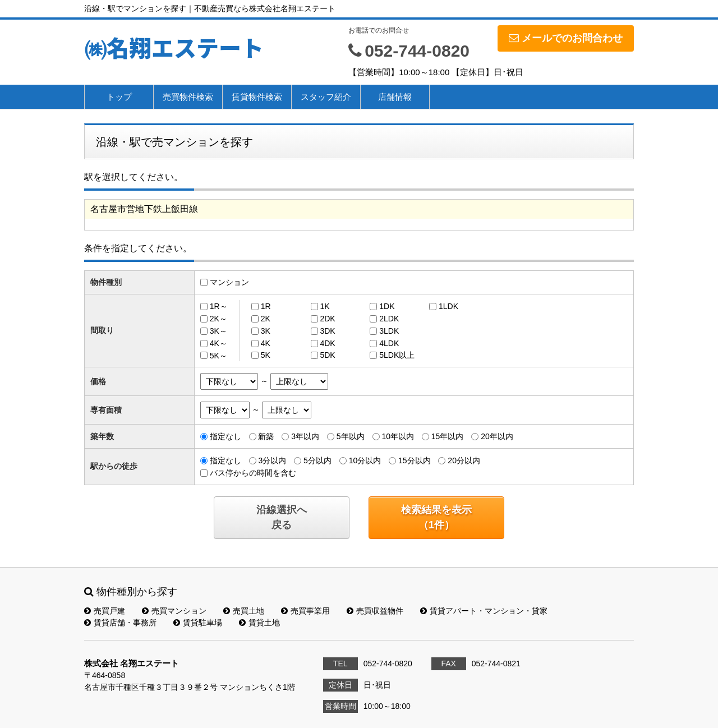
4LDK (389, 343)
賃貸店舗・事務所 (120, 623)
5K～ (218, 355)
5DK (327, 355)
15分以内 (415, 460)
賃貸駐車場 (198, 623)
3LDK (389, 331)
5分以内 (317, 460)
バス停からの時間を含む (253, 473)
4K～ (218, 343)
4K (266, 343)
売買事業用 (305, 611)
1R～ (219, 306)
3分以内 (272, 460)
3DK (327, 331)
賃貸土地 (259, 623)
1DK (387, 306)
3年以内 (305, 436)
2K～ (218, 319)
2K (266, 319)
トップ (119, 97)
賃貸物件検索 (257, 97)
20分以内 (464, 460)
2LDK (389, 319)
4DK (327, 343)
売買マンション (174, 611)
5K (266, 355)
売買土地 (244, 611)
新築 (266, 436)
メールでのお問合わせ (566, 38)
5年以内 (351, 436)
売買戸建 (105, 611)
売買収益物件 (375, 611)
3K (266, 331)
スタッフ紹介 (326, 97)
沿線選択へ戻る (282, 517)
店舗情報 (395, 97)
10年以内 (398, 436)
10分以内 (365, 460)
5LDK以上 (397, 355)
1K (325, 306)
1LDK (448, 306)
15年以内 (448, 436)
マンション (229, 282)
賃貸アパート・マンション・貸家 (484, 611)
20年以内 (497, 436)
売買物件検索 (188, 97)
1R (266, 306)
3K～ (218, 331)
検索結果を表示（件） (436, 517)
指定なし (225, 436)
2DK (327, 319)
